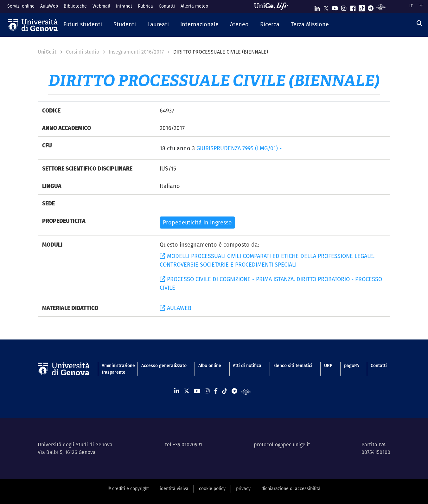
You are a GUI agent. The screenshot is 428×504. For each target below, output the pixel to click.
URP (328, 365)
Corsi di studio (83, 52)
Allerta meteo (194, 6)
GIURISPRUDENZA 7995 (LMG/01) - (239, 148)
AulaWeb (49, 6)
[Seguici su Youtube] (335, 7)
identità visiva (174, 488)
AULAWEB (176, 308)
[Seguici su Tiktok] (362, 7)
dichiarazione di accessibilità (291, 488)
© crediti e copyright (128, 488)
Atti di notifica (247, 365)
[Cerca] (419, 23)
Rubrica (145, 6)
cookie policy (212, 488)
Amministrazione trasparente (116, 369)
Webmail (101, 6)
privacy (243, 488)
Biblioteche (75, 6)
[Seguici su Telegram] (371, 7)
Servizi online (21, 6)
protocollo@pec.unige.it (282, 445)
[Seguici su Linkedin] (317, 7)
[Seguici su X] (326, 7)
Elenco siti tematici (293, 365)
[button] (83, 25)
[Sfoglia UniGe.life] (273, 6)
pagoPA (351, 365)
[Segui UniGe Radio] (381, 7)
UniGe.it (47, 52)
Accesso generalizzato (164, 365)
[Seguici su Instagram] (344, 7)
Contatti (167, 6)
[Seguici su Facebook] (353, 7)
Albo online (210, 365)
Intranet (124, 6)
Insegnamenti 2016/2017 (136, 52)
